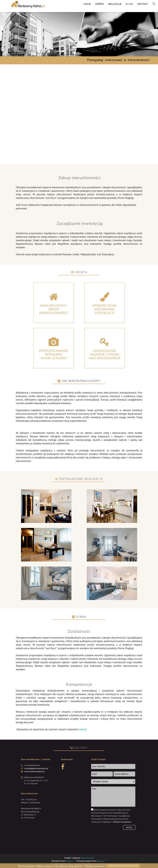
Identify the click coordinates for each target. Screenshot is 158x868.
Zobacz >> (71, 861)
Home (87, 4)
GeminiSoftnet (87, 858)
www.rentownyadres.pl (34, 771)
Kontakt (143, 4)
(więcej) (83, 729)
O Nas (129, 4)
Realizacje (115, 4)
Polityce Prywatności (122, 822)
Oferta (99, 4)
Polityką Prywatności (95, 866)
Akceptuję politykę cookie (123, 866)
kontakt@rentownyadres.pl (36, 768)
